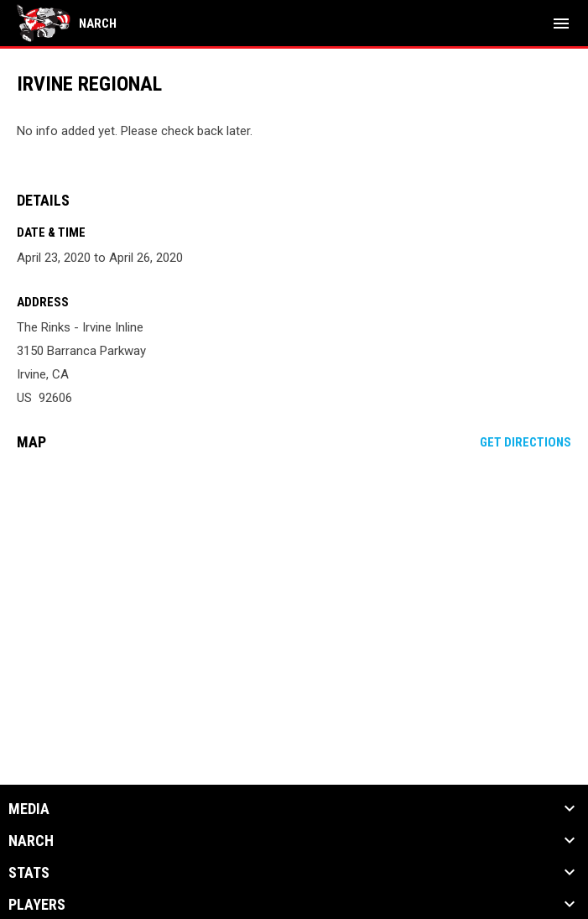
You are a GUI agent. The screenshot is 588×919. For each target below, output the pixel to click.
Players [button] (37, 905)
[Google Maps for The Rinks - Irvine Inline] (294, 593)
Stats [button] (29, 873)
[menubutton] (561, 23)
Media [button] (29, 809)
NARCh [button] (31, 841)
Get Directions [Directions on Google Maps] (526, 442)
